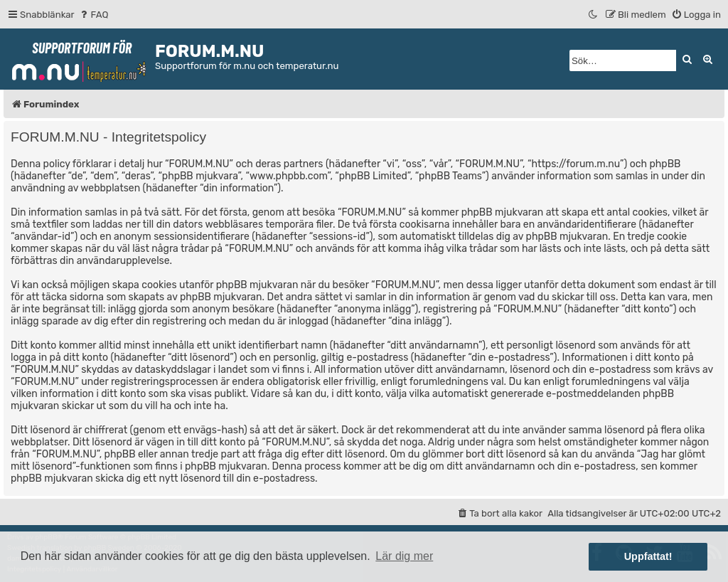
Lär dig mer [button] (404, 556)
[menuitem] (93, 15)
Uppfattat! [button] (648, 556)
